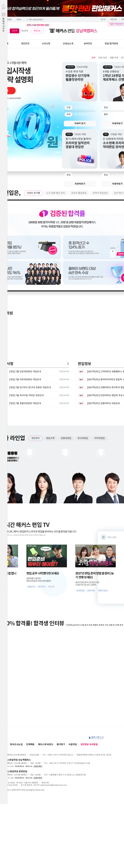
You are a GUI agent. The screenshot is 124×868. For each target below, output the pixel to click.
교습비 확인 (38, 674)
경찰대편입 (66, 346)
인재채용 (30, 652)
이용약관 (73, 652)
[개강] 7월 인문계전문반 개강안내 (25, 280)
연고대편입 (83, 346)
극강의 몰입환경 (79, 193)
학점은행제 (8, 20)
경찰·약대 (114, 58)
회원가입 (114, 19)
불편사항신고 (97, 645)
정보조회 (45, 691)
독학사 (19, 20)
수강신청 (46, 44)
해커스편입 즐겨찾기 (36, 20)
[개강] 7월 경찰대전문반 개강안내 (25, 311)
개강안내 (25, 44)
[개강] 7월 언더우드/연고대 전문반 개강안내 (30, 296)
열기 (4, 24)
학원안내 (4, 44)
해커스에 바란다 (46, 652)
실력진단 (88, 44)
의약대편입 (100, 346)
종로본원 (25, 31)
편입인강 (37, 31)
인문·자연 (102, 58)
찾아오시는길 (16, 652)
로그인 (103, 19)
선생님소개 (68, 44)
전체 (93, 58)
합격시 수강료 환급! (38, 25)
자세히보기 (80, 184)
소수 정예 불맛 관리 (56, 193)
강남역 (15, 31)
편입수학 (50, 346)
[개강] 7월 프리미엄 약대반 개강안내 (26, 303)
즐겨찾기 (61, 652)
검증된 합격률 (34, 193)
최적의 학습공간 (100, 193)
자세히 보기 (80, 124)
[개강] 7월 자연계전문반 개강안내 (25, 288)
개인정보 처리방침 (89, 652)
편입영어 (36, 346)
